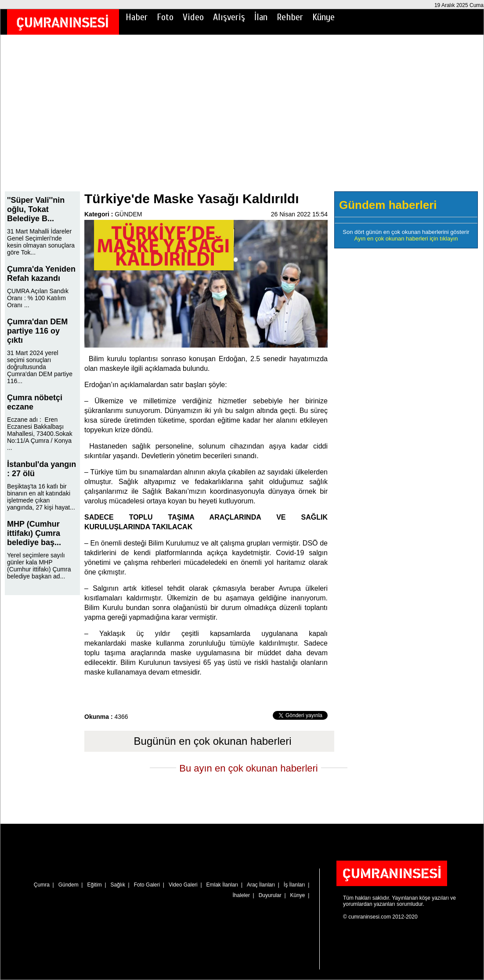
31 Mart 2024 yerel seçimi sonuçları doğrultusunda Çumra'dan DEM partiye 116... (40, 367)
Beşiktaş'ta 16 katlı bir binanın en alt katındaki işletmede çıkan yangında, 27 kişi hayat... (41, 497)
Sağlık (118, 885)
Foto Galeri (147, 885)
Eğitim (94, 885)
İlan (261, 17)
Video (193, 17)
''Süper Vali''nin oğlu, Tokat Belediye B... (36, 209)
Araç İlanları (261, 885)
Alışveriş (229, 17)
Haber (137, 17)
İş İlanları (294, 885)
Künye (323, 17)
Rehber (290, 17)
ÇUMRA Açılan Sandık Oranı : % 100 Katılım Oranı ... (38, 298)
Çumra (42, 885)
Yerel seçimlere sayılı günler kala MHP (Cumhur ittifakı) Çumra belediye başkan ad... (39, 566)
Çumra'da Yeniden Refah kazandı (41, 274)
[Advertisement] (242, 119)
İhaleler (241, 895)
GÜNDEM (128, 214)
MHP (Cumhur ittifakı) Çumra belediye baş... (34, 533)
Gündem (69, 885)
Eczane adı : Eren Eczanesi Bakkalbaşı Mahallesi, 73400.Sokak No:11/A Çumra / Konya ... (40, 434)
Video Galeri (183, 885)
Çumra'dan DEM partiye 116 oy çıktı (37, 331)
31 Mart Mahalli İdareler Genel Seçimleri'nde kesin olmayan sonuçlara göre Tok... (41, 242)
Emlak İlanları (222, 885)
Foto (165, 17)
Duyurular (270, 895)
